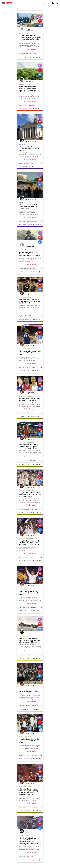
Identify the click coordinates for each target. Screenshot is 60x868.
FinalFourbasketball (24, 413)
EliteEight (33, 461)
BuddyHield (34, 509)
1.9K (30, 512)
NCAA (33, 367)
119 (30, 57)
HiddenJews (28, 269)
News (20, 33)
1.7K (30, 319)
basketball (22, 367)
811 (30, 709)
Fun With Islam (26, 836)
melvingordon (23, 807)
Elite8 (27, 706)
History (20, 636)
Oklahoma (25, 54)
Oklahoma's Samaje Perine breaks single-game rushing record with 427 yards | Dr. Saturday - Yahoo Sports (28, 792)
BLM (25, 221)
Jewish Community (27, 250)
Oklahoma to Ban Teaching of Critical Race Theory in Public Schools (29, 149)
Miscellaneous (22, 84)
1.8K (30, 371)
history (21, 655)
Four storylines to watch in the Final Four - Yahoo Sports (29, 399)
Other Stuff (30, 84)
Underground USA (30, 141)
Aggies (21, 509)
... (41, 163)
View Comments (30, 50)
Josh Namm (28, 633)
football (25, 316)
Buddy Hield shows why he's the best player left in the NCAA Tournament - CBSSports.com (29, 543)
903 (30, 225)
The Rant (28, 832)
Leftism (36, 221)
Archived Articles (27, 689)
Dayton (21, 755)
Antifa (21, 221)
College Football (27, 297)
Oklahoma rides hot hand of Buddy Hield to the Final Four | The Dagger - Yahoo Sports (29, 446)
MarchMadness (34, 706)
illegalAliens (32, 54)
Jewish (34, 269)
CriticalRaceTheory (24, 163)
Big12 (20, 316)
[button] (44, 3)
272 (30, 109)
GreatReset (30, 221)
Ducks (27, 461)
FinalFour (28, 367)
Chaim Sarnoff (29, 247)
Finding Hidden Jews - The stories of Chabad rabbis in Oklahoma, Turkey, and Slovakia (30, 254)
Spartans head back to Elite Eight (28, 692)
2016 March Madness (28, 349)
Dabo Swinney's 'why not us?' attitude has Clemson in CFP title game (30, 593)
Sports (20, 297)
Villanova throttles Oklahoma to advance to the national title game (30, 353)
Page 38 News (29, 30)
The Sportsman (30, 294)
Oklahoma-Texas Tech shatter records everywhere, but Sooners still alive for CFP (30, 301)
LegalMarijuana (23, 105)
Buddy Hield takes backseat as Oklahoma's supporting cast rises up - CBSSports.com (30, 495)
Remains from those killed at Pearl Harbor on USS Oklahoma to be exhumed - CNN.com (29, 640)
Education (33, 163)
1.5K (30, 561)
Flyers (26, 755)
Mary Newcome (30, 81)
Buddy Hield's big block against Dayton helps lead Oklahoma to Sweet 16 (29, 741)
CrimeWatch (26, 33)
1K (30, 167)
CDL (20, 54)
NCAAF (30, 316)
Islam (20, 857)
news (35, 316)
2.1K (30, 658)
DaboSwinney (32, 608)
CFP (20, 608)
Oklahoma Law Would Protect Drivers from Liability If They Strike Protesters (29, 207)
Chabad (21, 269)
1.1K (30, 464)
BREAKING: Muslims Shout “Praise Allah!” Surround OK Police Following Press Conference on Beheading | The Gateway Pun (30, 841)
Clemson (25, 608)
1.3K (30, 272)
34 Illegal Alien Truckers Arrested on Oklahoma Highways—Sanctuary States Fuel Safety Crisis (30, 38)
